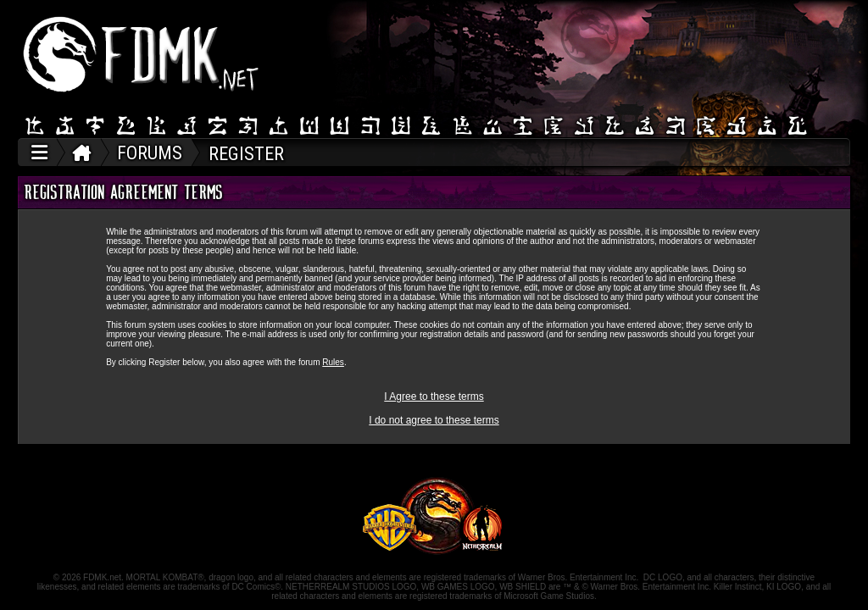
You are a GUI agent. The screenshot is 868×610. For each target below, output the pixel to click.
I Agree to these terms (434, 396)
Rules (333, 362)
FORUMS (150, 153)
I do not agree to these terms (434, 420)
